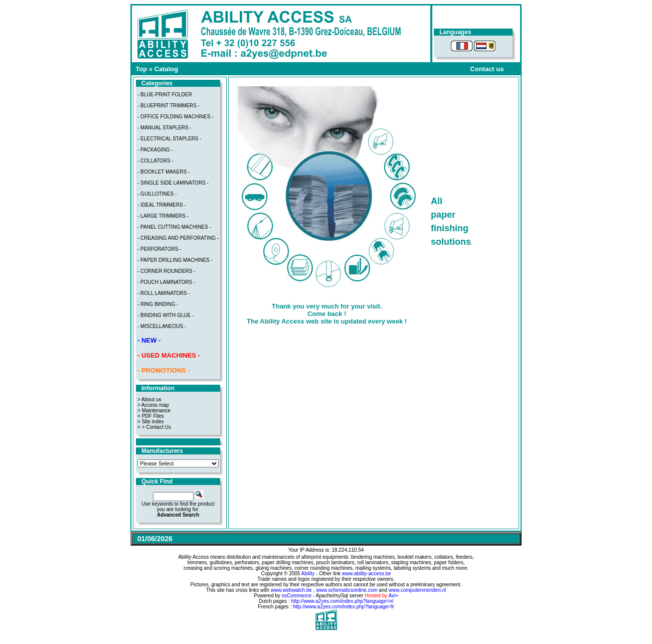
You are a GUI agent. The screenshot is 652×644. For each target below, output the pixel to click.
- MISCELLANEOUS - (162, 326)
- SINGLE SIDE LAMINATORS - (173, 183)
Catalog (167, 69)
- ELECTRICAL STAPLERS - (170, 139)
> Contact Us (156, 427)
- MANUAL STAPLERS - (165, 128)
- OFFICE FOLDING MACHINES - (176, 117)
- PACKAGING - (155, 150)
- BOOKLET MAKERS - (164, 172)
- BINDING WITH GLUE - (166, 315)
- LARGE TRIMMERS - (163, 216)
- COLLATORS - (155, 161)
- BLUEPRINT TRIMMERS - (169, 106)
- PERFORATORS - (159, 249)
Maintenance (156, 411)
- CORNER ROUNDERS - (167, 271)
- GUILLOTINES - (157, 194)
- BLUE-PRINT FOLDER (165, 95)
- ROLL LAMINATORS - (164, 293)
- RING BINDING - (158, 304)
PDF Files (153, 416)
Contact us (487, 69)
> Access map (153, 405)
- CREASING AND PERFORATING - (178, 238)
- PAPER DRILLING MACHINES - (175, 260)
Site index (153, 422)
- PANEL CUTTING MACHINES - (174, 227)
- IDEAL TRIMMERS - (162, 205)
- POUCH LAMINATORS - (166, 282)
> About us (149, 399)
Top (141, 69)
